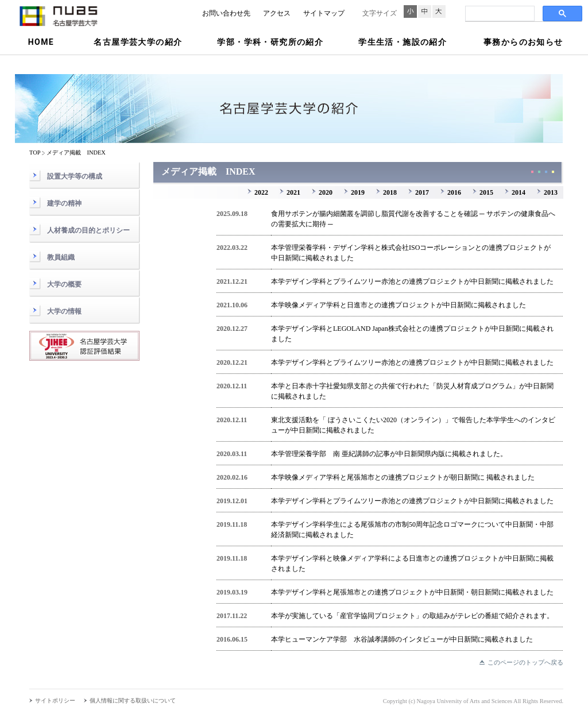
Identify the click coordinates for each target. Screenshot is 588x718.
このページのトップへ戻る (525, 662)
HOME (41, 42)
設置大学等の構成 (75, 176)
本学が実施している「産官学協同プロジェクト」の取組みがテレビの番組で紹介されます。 (412, 616)
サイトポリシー (55, 700)
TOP (35, 153)
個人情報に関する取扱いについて (133, 700)
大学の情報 (64, 311)
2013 (551, 192)
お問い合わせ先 (226, 13)
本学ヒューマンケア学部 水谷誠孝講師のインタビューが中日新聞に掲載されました (402, 639)
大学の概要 (64, 284)
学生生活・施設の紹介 (403, 42)
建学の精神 (64, 203)
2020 (326, 192)
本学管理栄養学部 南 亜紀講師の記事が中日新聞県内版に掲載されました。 (389, 454)
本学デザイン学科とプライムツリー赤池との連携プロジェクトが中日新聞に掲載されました (412, 281)
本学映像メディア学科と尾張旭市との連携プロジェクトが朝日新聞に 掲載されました (403, 477)
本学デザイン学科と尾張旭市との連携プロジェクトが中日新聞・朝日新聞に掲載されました (412, 592)
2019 (358, 192)
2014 (519, 192)
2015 (486, 192)
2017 (422, 192)
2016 (454, 192)
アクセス (277, 13)
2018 (390, 192)
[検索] (499, 14)
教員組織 (61, 257)
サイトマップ (324, 13)
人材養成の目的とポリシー (88, 230)
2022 (261, 192)
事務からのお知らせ (523, 42)
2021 (293, 192)
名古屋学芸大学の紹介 (138, 42)
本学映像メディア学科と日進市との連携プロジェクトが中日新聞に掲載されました (399, 305)
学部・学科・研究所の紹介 (270, 42)
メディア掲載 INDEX (76, 153)
